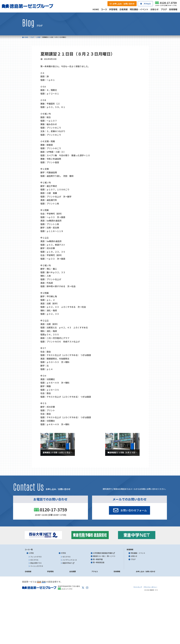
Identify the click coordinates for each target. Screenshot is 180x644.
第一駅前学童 (98, 559)
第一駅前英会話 (99, 562)
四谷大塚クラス (36, 563)
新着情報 (130, 549)
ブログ (133, 559)
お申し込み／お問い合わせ (146, 571)
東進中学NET (68, 563)
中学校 (63, 553)
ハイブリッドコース (70, 560)
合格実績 (28, 571)
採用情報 (117, 571)
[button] (129, 510)
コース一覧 (29, 549)
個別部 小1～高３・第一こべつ (104, 556)
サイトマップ (138, 587)
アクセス (95, 571)
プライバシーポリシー (150, 587)
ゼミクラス (34, 560)
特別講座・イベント (138, 553)
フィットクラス (36, 557)
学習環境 (50, 571)
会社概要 (73, 571)
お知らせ (134, 556)
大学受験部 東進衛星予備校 (104, 553)
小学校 (31, 553)
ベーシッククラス (37, 566)
